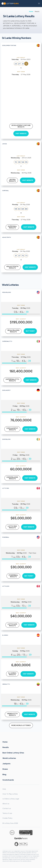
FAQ (4, 789)
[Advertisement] (21, 98)
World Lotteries (9, 758)
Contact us (7, 808)
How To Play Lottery (10, 794)
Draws (5, 769)
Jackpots (6, 764)
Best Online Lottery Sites (13, 753)
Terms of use (7, 813)
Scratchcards (8, 780)
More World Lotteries (21, 725)
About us (6, 804)
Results (6, 747)
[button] (39, 4)
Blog (4, 774)
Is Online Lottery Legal (11, 799)
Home (31, 11)
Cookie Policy (7, 818)
